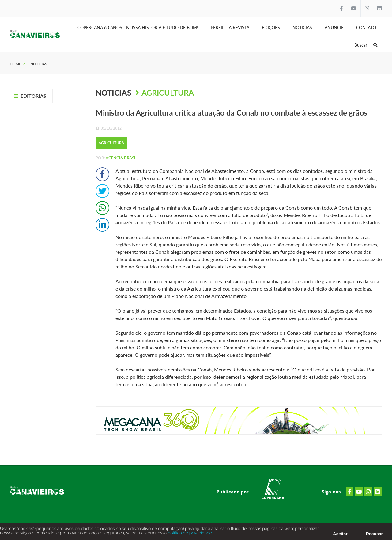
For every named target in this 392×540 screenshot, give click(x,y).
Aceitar (340, 535)
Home (15, 64)
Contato (366, 27)
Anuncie (334, 27)
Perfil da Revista (230, 27)
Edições (271, 27)
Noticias (302, 27)
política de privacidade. (190, 534)
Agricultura (168, 93)
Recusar (374, 535)
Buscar (366, 45)
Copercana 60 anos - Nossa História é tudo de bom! (138, 27)
